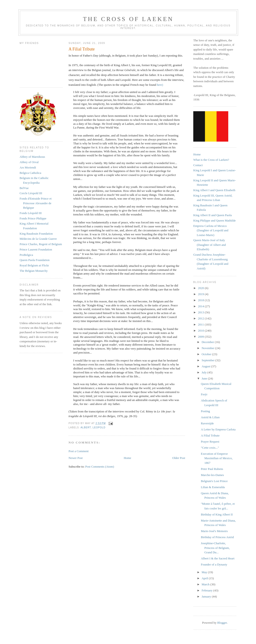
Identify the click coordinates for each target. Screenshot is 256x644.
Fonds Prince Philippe (33, 218)
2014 (201, 306)
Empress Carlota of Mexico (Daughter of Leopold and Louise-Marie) (211, 230)
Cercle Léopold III (31, 193)
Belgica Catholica (30, 173)
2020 (201, 288)
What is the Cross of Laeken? (211, 160)
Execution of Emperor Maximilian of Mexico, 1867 (217, 458)
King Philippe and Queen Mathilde (214, 220)
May (205, 572)
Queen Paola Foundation (35, 260)
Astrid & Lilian (210, 417)
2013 (201, 312)
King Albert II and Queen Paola (213, 215)
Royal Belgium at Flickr (34, 265)
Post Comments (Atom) (100, 467)
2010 (201, 331)
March (206, 584)
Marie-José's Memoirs (214, 531)
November (208, 348)
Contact (198, 165)
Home (128, 458)
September (209, 360)
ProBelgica (26, 255)
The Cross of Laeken (128, 19)
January (207, 596)
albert (86, 428)
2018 (201, 300)
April (205, 578)
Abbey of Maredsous (32, 157)
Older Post (179, 458)
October (207, 354)
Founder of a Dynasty (214, 564)
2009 (201, 337)
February (208, 590)
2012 (201, 318)
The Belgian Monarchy (34, 271)
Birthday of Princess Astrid (217, 537)
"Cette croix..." (210, 448)
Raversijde (207, 423)
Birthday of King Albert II (217, 514)
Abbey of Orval (29, 162)
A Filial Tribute (210, 435)
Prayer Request (210, 442)
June (205, 378)
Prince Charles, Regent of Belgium (41, 244)
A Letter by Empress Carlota (218, 429)
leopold (99, 428)
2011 (201, 324)
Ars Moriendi (28, 167)
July (205, 372)
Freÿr (204, 394)
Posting (205, 411)
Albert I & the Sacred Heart (218, 558)
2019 (201, 294)
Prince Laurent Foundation (36, 249)
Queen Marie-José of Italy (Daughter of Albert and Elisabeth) (210, 245)
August (206, 366)
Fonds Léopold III (31, 213)
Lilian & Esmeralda (213, 487)
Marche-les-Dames (212, 475)
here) (160, 85)
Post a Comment (79, 451)
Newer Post (76, 458)
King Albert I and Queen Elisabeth (214, 190)
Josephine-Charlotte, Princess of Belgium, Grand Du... (215, 548)
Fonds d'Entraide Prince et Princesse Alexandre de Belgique (36, 203)
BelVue (24, 188)
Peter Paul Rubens (212, 469)
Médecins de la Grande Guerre (38, 239)
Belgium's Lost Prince (214, 481)
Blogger (222, 623)
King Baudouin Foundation (36, 234)
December (208, 342)
